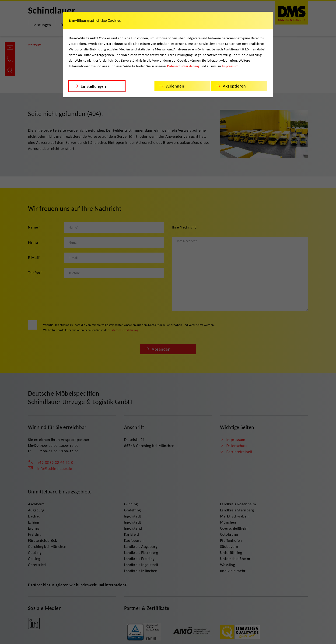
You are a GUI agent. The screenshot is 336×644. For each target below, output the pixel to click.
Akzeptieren (234, 86)
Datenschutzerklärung (183, 66)
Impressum (230, 66)
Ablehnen (175, 86)
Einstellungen (93, 86)
